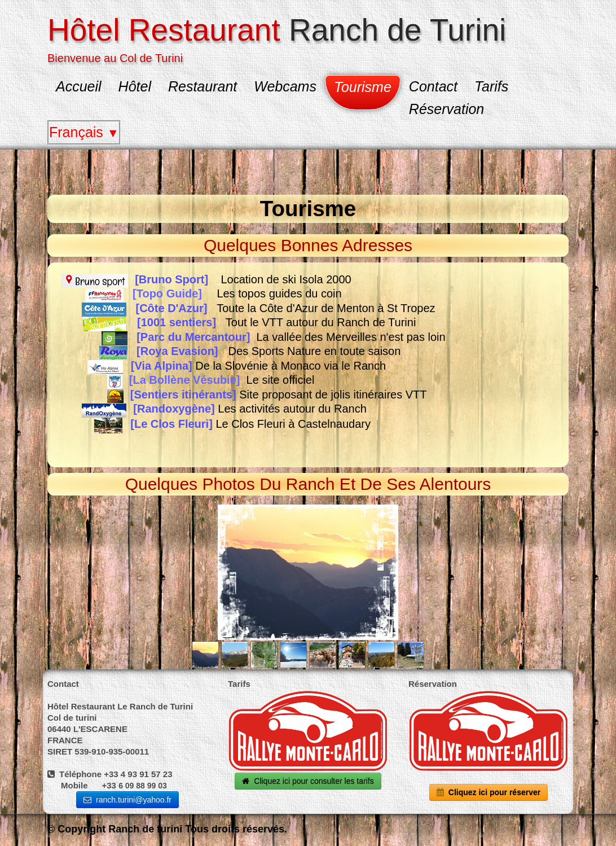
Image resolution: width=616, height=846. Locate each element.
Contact (433, 86)
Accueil (79, 86)
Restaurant (203, 86)
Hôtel (135, 86)
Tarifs (491, 86)
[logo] (281, 38)
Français (84, 132)
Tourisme (363, 87)
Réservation (446, 109)
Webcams (285, 86)
